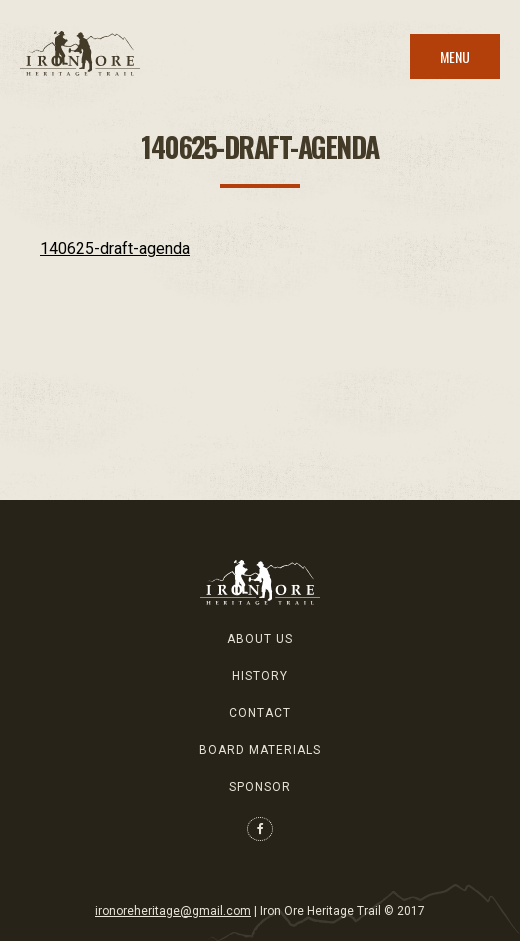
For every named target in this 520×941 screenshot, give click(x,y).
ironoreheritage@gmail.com (173, 911)
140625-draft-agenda (115, 248)
